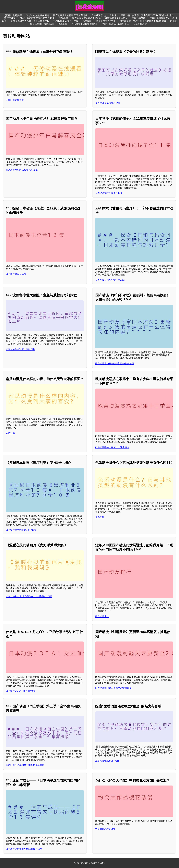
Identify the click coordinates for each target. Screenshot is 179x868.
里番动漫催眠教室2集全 (107, 761)
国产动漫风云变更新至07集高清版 (70, 15)
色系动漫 (100, 517)
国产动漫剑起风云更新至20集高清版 (113, 688)
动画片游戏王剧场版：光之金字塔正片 (30, 21)
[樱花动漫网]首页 (14, 15)
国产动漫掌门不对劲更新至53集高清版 (115, 364)
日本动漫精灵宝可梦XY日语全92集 (37, 18)
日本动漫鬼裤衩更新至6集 (84, 24)
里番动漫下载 (139, 18)
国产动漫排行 (102, 617)
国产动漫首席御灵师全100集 (86, 18)
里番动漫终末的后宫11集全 (115, 24)
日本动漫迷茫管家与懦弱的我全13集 (24, 849)
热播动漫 (63, 24)
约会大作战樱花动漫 (105, 829)
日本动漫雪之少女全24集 (104, 15)
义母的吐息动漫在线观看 (108, 103)
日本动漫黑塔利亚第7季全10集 (21, 530)
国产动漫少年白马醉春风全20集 (22, 170)
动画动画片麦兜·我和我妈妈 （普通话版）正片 (29, 597)
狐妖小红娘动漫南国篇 (38, 15)
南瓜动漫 (10, 433)
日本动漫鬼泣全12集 (16, 274)
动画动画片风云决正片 (116, 18)
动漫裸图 (63, 18)
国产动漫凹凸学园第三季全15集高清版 (25, 765)
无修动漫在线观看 (15, 100)
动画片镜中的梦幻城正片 (66, 21)
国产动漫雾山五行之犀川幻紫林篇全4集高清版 (143, 21)
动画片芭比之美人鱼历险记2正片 (99, 21)
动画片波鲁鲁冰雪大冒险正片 (20, 349)
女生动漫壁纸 (140, 24)
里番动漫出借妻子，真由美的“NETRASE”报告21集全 (147, 15)
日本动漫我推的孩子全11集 (109, 193)
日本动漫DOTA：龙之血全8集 (21, 691)
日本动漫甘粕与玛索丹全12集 (110, 280)
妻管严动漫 (10, 18)
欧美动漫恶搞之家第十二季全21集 (112, 447)
